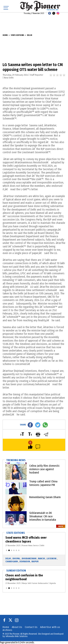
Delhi (29, 35)
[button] (7, 550)
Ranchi (41, 558)
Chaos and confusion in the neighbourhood (24, 577)
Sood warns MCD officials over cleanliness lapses (26, 540)
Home (5, 35)
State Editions (17, 35)
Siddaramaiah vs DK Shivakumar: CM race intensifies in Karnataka (43, 516)
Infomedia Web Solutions (17, 636)
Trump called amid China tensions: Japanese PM (43, 483)
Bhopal (16, 558)
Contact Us (31, 627)
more (61, 526)
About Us (17, 627)
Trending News (16, 460)
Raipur (35, 561)
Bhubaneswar (29, 558)
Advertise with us (50, 627)
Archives (7, 630)
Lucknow (51, 558)
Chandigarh (12, 561)
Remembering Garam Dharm (45, 497)
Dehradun (25, 561)
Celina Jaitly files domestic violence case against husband (44, 469)
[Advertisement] (34, 21)
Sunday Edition (16, 571)
